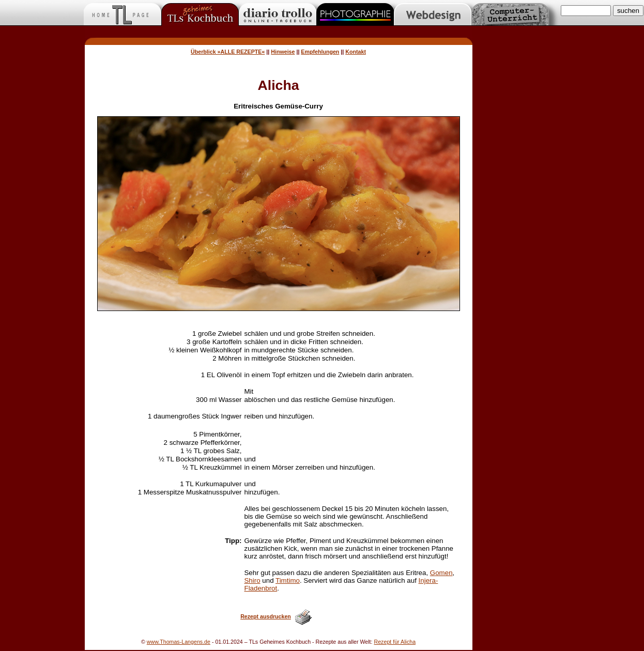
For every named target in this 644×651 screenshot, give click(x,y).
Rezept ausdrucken (266, 616)
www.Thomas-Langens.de (179, 642)
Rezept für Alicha (395, 642)
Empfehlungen (320, 52)
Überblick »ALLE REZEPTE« (228, 52)
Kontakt (356, 52)
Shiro (252, 580)
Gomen (441, 573)
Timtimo (288, 580)
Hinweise (283, 52)
